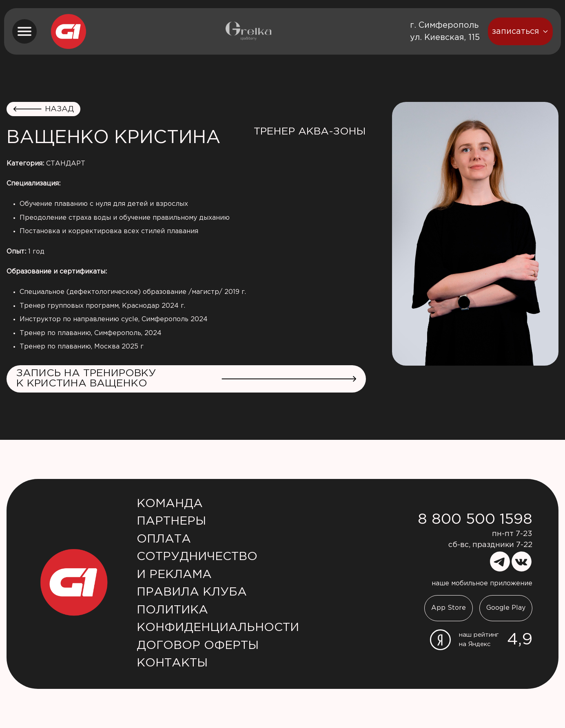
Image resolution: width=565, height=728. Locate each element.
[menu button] (24, 31)
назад (43, 109)
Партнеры (171, 521)
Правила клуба (192, 592)
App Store (449, 608)
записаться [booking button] (520, 31)
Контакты (172, 663)
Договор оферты (198, 646)
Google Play (506, 608)
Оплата (164, 539)
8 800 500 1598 (475, 520)
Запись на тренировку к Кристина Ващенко (186, 378)
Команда (170, 504)
